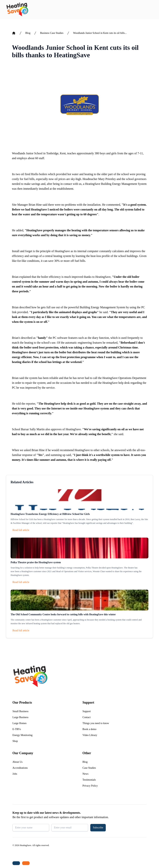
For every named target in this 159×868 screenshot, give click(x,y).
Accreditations (20, 768)
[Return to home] (17, 10)
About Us (18, 762)
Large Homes (20, 723)
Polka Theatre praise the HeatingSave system (36, 562)
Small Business (20, 711)
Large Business (20, 717)
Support (87, 711)
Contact (87, 717)
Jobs (15, 774)
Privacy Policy (90, 786)
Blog (28, 33)
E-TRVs (17, 729)
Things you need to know (96, 723)
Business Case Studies (52, 33)
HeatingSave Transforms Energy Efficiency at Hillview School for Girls (50, 514)
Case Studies (89, 768)
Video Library (90, 735)
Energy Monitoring (22, 735)
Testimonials (89, 780)
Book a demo (89, 729)
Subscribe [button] (98, 828)
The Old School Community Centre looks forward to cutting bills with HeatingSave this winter (63, 614)
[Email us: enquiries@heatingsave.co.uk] (26, 863)
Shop (15, 741)
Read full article (21, 530)
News (85, 774)
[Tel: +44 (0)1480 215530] (16, 863)
